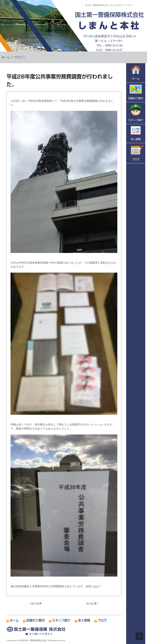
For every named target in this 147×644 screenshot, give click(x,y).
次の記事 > (93, 604)
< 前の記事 (35, 604)
